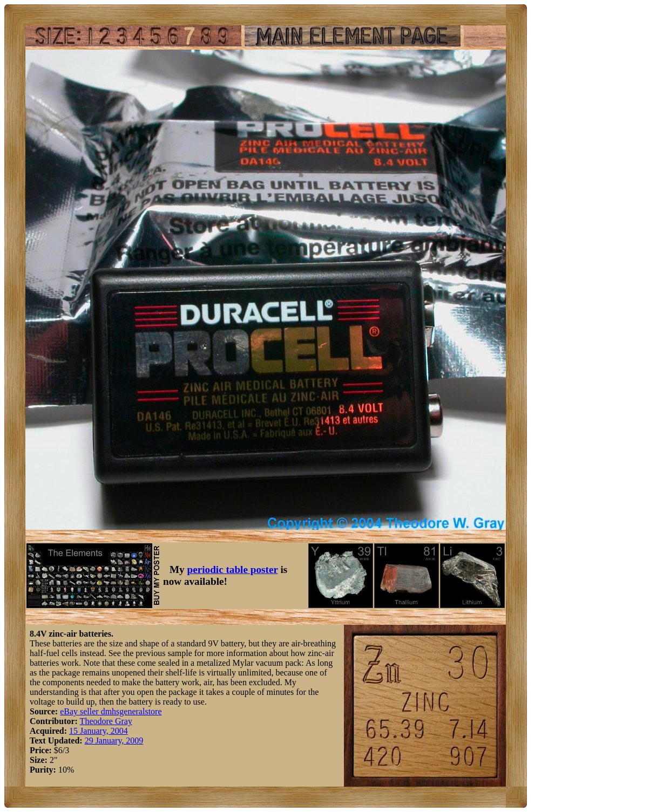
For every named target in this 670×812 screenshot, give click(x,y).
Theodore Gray (106, 721)
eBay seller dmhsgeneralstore (111, 711)
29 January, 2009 (114, 741)
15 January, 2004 (99, 731)
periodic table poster (233, 569)
